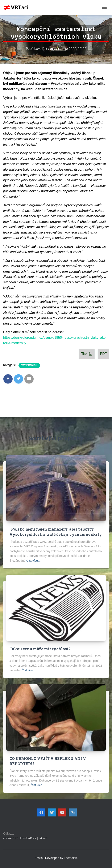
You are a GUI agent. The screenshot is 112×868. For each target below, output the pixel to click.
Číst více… (34, 561)
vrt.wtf (43, 838)
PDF (103, 354)
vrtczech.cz (11, 838)
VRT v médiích (29, 365)
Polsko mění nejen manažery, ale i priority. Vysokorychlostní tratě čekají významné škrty (56, 532)
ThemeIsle (71, 858)
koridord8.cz (28, 838)
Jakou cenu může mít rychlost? (40, 649)
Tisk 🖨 (87, 354)
